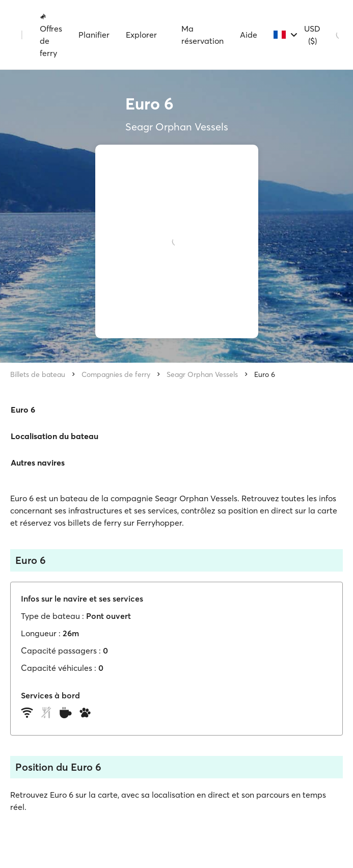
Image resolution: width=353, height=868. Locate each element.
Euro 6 (265, 374)
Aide (249, 35)
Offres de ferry (51, 35)
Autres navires (38, 463)
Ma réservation (202, 35)
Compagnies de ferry (116, 374)
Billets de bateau (38, 374)
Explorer (141, 35)
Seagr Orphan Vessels (202, 374)
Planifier (94, 35)
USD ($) (312, 35)
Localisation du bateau (55, 436)
